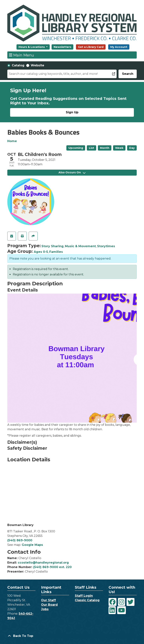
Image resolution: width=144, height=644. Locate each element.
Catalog (18, 65)
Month (105, 148)
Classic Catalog (87, 600)
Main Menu (22, 55)
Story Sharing (52, 246)
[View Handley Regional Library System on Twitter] (130, 602)
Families (56, 252)
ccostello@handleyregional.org (43, 563)
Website (37, 65)
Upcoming (76, 148)
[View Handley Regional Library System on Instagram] (121, 602)
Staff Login (84, 596)
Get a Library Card (91, 47)
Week (119, 148)
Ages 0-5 (41, 252)
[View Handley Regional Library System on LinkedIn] (112, 610)
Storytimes (106, 246)
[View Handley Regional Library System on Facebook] (112, 602)
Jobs (45, 609)
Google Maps (32, 545)
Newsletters (62, 47)
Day (132, 148)
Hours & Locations (32, 47)
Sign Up (72, 112)
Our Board (49, 605)
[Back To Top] (72, 636)
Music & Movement (80, 246)
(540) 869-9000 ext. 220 (52, 567)
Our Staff (48, 600)
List (91, 148)
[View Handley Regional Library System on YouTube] (121, 610)
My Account (119, 47)
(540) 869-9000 (20, 540)
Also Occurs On (72, 172)
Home (12, 141)
